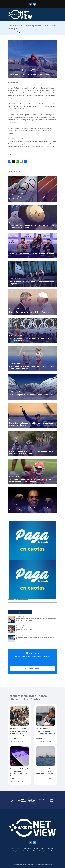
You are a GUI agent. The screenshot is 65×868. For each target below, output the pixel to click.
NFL (23, 851)
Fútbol (19, 848)
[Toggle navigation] (56, 11)
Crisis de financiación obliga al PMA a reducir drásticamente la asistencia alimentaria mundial (18, 734)
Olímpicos (16, 851)
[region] (32, 540)
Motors (36, 848)
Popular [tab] (20, 612)
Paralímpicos (19, 32)
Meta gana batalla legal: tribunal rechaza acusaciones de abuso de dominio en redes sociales (19, 774)
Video (51, 851)
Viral (35, 851)
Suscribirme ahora (32, 669)
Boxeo (29, 851)
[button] (32, 540)
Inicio (10, 32)
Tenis (43, 848)
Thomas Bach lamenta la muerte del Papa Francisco (29, 312)
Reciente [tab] (45, 612)
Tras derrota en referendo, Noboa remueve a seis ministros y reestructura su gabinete (46, 734)
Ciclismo (50, 848)
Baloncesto (27, 848)
